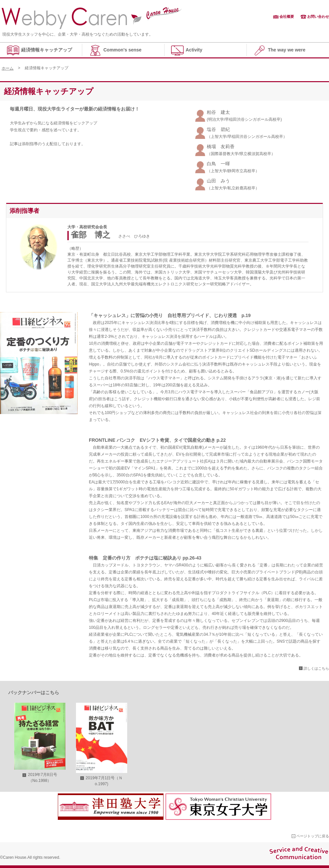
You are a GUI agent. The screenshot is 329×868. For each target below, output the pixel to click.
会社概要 (287, 16)
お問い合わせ (318, 16)
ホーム (8, 68)
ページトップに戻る (313, 836)
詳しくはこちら (316, 668)
